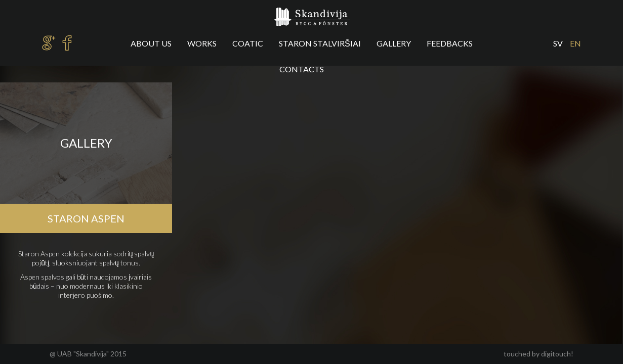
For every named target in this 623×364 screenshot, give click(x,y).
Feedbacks (450, 43)
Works (202, 43)
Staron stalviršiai (320, 43)
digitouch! (557, 354)
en (575, 43)
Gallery (394, 43)
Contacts (302, 69)
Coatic (248, 43)
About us (151, 43)
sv (558, 43)
